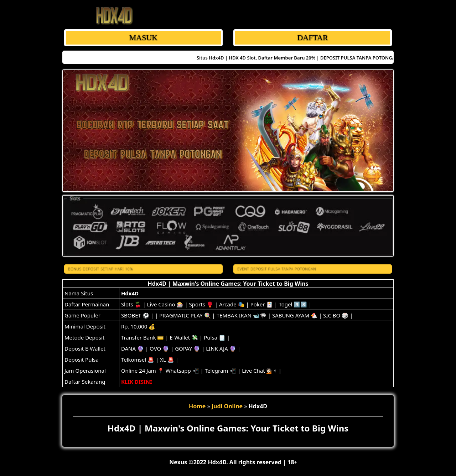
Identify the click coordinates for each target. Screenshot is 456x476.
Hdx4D (130, 293)
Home (197, 406)
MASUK (143, 38)
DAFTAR (312, 38)
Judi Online (227, 406)
